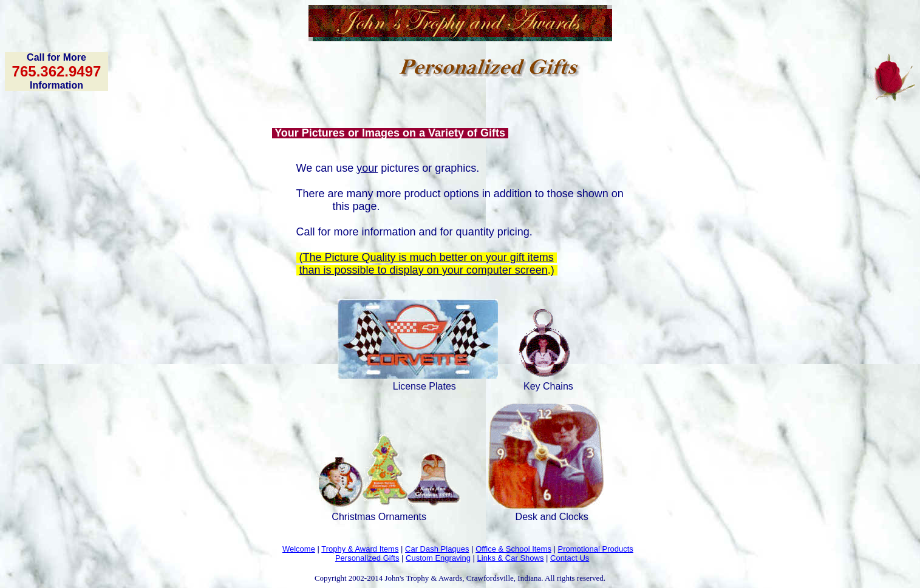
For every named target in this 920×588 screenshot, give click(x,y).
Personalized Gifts (367, 558)
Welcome (299, 549)
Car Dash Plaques (437, 549)
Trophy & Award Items (360, 549)
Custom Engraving (438, 558)
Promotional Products (596, 549)
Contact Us (570, 558)
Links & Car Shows (511, 558)
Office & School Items (513, 549)
